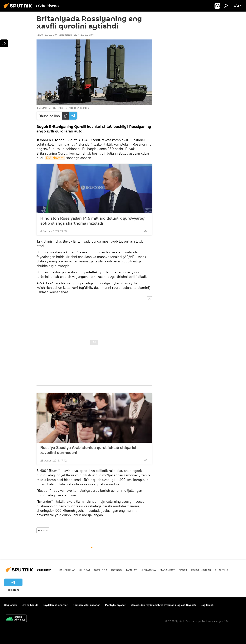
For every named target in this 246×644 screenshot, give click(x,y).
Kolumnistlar (201, 570)
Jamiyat (131, 570)
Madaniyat (167, 570)
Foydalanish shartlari (56, 605)
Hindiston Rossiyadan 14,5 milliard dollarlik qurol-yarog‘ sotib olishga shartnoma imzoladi (93, 221)
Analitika (221, 570)
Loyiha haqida (30, 605)
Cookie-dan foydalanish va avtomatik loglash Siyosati (163, 605)
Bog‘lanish (10, 605)
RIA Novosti (55, 158)
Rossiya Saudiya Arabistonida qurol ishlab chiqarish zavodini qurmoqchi (89, 450)
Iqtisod (116, 570)
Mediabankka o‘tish (79, 108)
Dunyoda (43, 530)
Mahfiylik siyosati (116, 605)
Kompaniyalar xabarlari (87, 605)
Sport (183, 570)
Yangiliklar (67, 570)
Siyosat (85, 570)
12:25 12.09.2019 (47, 35)
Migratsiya (148, 570)
